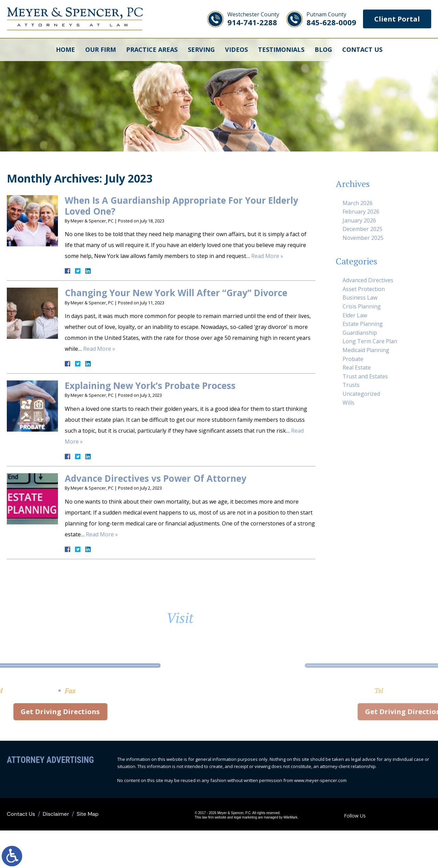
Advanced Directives (368, 280)
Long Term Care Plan (370, 341)
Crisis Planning (362, 306)
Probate (353, 359)
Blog (323, 49)
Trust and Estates (365, 376)
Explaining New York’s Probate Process (150, 386)
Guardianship (360, 333)
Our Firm (101, 49)
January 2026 (359, 220)
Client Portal (397, 19)
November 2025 (363, 238)
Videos (236, 49)
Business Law (360, 298)
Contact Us (362, 49)
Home (65, 49)
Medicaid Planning (366, 350)
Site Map (88, 814)
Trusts (351, 385)
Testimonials (281, 49)
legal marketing (245, 817)
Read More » (267, 256)
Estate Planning (363, 324)
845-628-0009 (331, 19)
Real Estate (357, 367)
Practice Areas (152, 49)
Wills (349, 403)
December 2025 (363, 229)
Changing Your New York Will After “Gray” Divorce (176, 293)
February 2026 (361, 212)
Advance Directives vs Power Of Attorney (156, 478)
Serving (201, 49)
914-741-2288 (253, 19)
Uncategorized (361, 394)
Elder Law (355, 315)
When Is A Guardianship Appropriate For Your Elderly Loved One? (182, 206)
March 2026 (358, 203)
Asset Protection (364, 289)
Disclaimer (56, 814)
